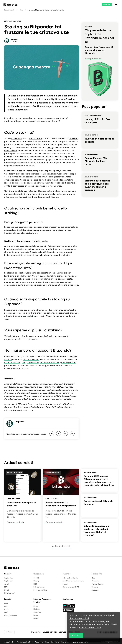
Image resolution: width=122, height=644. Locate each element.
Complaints (55, 642)
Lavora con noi (50, 632)
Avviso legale (9, 642)
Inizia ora (107, 4)
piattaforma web (31, 360)
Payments (95, 581)
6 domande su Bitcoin (70, 578)
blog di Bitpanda (34, 313)
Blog (21, 10)
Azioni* (7, 584)
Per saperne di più (93, 59)
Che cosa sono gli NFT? (71, 587)
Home (36, 606)
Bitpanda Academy (22, 336)
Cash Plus (37, 578)
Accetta (76, 635)
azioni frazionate (12, 362)
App (6, 612)
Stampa (63, 632)
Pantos (7, 609)
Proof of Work (11, 151)
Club (93, 578)
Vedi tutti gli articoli (61, 546)
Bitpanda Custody (11, 615)
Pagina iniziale (9, 10)
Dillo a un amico (39, 587)
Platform (37, 609)
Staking (36, 581)
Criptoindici (8, 581)
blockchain (16, 138)
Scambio (95, 587)
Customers (37, 612)
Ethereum (74, 138)
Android (8, 360)
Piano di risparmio (98, 584)
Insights (36, 618)
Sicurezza (95, 590)
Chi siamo (36, 632)
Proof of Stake (35, 138)
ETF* (6, 587)
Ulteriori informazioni (79, 618)
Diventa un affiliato (40, 590)
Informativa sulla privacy (24, 642)
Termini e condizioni (42, 642)
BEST (35, 584)
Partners (36, 615)
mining (50, 148)
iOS (74, 356)
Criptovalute (9, 578)
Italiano (9, 632)
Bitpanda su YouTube (25, 316)
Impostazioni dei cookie (90, 628)
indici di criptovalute (49, 362)
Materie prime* (9, 593)
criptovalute (33, 362)
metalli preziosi (68, 362)
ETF (24, 362)
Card (6, 603)
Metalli (7, 590)
